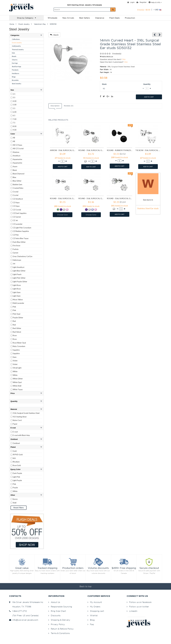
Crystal (16, 192)
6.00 (15, 112)
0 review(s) (117, 54)
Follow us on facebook (140, 602)
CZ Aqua (16, 202)
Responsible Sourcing (61, 607)
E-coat (15, 432)
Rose (15, 335)
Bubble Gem (18, 184)
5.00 (15, 105)
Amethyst (17, 156)
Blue (14, 177)
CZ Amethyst (18, 199)
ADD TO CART (149, 97)
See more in (148, 200)
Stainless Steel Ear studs (148, 208)
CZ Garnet (17, 217)
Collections (16, 39)
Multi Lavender (18, 303)
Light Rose (17, 285)
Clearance (100, 18)
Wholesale (52, 18)
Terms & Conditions (60, 633)
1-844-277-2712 (18, 611)
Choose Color (63, 215)
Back (54, 35)
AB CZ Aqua (17, 145)
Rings (14, 77)
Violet (15, 361)
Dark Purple (17, 473)
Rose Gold (17, 465)
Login (131, 2)
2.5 (14, 94)
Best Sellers (85, 18)
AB (14, 138)
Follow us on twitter (139, 607)
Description (55, 106)
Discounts (56, 615)
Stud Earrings (17, 66)
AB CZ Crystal (18, 148)
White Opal (17, 382)
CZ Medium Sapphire (21, 231)
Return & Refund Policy (62, 629)
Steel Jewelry (17, 84)
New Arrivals (68, 18)
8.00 (15, 126)
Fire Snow (17, 246)
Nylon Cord (17, 420)
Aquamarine (17, 159)
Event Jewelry (17, 43)
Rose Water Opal (19, 343)
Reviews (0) (69, 106)
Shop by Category (26, 18)
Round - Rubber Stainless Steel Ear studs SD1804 (120, 150)
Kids (13, 53)
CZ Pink (16, 235)
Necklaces (16, 73)
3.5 (14, 97)
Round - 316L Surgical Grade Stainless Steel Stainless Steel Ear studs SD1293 (91, 150)
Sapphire (16, 350)
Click (124, 59)
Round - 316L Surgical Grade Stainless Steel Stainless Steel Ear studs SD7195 (63, 198)
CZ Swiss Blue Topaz (21, 238)
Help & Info (155, 2)
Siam (15, 357)
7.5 (14, 123)
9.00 (15, 130)
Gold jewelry (16, 46)
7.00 (15, 119)
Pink (14, 307)
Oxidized (16, 443)
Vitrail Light (17, 368)
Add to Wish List (106, 57)
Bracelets (15, 80)
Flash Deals (115, 18)
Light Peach (17, 274)
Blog (92, 620)
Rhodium (16, 462)
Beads (14, 56)
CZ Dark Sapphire (20, 213)
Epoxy (15, 499)
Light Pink (16, 477)
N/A (14, 458)
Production (130, 18)
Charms (15, 60)
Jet (14, 264)
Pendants (15, 70)
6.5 (14, 115)
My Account (96, 602)
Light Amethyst (19, 267)
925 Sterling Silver (20, 417)
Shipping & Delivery (60, 620)
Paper (15, 424)
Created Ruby (18, 188)
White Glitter (18, 379)
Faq (92, 624)
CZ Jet (15, 220)
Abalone (16, 152)
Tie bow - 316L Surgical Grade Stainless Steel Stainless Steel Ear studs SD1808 (148, 150)
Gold (15, 451)
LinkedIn (133, 611)
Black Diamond (19, 174)
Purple (15, 488)
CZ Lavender (18, 224)
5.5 (14, 108)
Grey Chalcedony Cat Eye (23, 256)
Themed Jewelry (18, 50)
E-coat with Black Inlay (21, 435)
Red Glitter (17, 328)
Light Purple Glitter (20, 282)
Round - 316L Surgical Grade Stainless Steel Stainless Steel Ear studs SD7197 (120, 198)
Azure (15, 166)
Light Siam (17, 292)
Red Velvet (17, 332)
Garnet (15, 253)
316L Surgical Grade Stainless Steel (26, 413)
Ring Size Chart (58, 611)
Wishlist (94, 615)
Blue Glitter (17, 181)
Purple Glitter (18, 318)
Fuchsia (16, 249)
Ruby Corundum (19, 346)
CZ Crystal (17, 210)
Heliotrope (17, 260)
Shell (15, 503)
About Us (55, 602)
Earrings (15, 63)
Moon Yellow (18, 300)
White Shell (17, 386)
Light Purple (17, 480)
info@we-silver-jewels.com (24, 620)
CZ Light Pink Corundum (22, 228)
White (15, 371)
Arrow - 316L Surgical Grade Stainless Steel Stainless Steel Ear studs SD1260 (63, 150)
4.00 (15, 101)
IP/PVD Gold (18, 455)
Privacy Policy (58, 624)
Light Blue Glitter (19, 271)
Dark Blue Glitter (19, 242)
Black (15, 170)
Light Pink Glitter (19, 278)
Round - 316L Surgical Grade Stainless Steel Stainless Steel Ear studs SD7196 (91, 198)
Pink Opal (17, 314)
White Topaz (18, 389)
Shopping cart (97, 611)
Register (142, 2)
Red (14, 321)
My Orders (95, 607)
